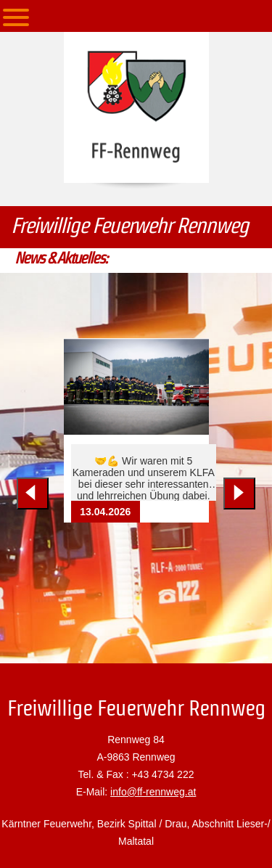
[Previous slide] (33, 494)
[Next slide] (239, 494)
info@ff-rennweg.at (153, 792)
